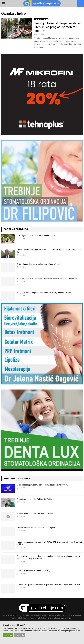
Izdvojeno (38, 19)
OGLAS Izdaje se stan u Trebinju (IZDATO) (33, 570)
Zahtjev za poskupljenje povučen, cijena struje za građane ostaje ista (44, 293)
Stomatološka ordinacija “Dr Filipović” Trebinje (35, 499)
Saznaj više (20, 635)
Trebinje (45, 19)
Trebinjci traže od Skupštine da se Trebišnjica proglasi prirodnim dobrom (57, 27)
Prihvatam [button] (8, 635)
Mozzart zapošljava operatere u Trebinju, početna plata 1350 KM (43, 485)
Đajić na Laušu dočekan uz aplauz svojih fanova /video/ (39, 264)
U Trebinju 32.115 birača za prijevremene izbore (36, 236)
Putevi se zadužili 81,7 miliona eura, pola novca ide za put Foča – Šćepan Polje (48, 278)
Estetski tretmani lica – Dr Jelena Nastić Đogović (36, 528)
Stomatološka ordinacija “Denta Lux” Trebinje (35, 513)
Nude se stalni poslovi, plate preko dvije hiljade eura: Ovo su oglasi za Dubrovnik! (48, 585)
